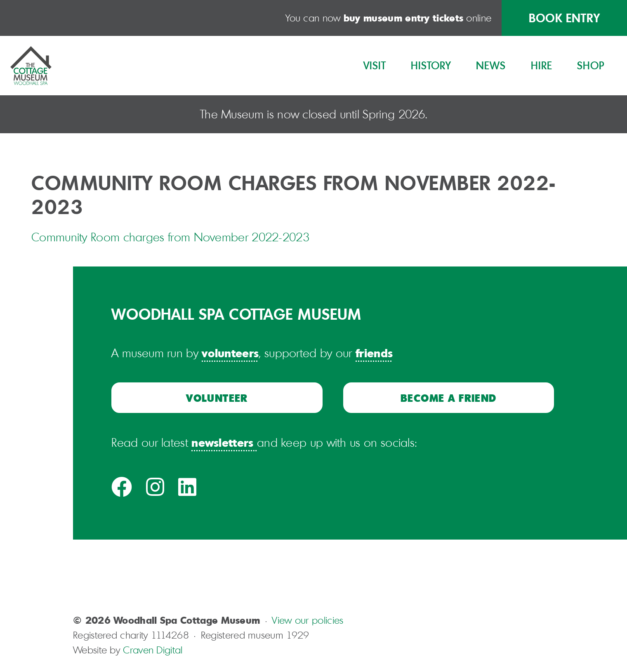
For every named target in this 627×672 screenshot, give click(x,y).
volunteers (230, 353)
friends (374, 353)
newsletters (222, 442)
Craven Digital (153, 650)
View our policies (308, 620)
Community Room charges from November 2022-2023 (170, 237)
